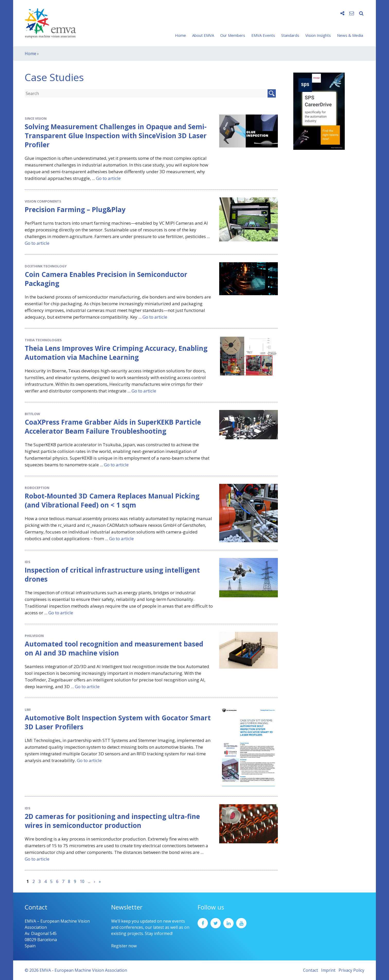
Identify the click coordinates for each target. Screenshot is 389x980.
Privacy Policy (351, 970)
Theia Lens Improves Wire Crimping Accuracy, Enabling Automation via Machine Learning (116, 353)
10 (82, 881)
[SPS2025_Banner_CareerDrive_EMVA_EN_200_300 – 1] (319, 111)
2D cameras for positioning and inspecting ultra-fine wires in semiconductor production (112, 821)
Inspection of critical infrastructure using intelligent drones (112, 575)
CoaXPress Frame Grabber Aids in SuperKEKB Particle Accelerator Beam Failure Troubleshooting (113, 427)
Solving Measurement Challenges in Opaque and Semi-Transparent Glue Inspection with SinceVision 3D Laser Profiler (116, 136)
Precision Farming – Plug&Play (75, 209)
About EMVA (203, 35)
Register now (124, 946)
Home (180, 35)
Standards (290, 35)
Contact (311, 970)
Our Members (233, 35)
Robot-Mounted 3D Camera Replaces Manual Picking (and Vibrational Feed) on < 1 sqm (112, 500)
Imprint (328, 970)
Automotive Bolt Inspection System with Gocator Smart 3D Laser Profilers (118, 722)
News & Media (350, 35)
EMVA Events (263, 35)
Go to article (108, 178)
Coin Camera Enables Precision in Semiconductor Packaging (106, 279)
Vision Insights (318, 35)
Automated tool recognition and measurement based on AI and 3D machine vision (114, 648)
